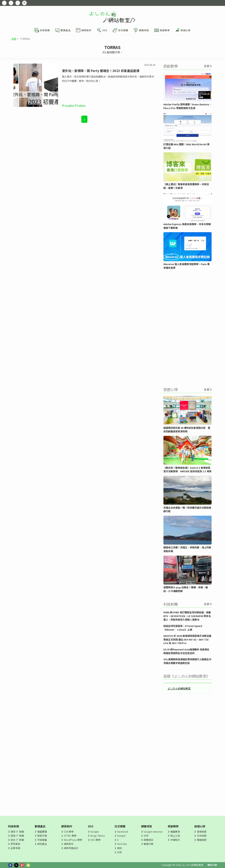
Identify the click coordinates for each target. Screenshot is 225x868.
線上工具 (175, 836)
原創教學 (173, 826)
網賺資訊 (148, 840)
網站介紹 (212, 865)
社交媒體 (120, 826)
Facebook (123, 832)
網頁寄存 (69, 844)
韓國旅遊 (202, 840)
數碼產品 (40, 826)
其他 (119, 848)
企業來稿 (15, 848)
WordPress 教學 (73, 840)
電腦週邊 (42, 832)
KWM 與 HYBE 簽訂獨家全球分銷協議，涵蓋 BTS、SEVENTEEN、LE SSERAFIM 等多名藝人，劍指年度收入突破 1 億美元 (187, 616)
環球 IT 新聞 (17, 832)
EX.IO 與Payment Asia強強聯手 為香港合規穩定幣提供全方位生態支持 (186, 651)
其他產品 (42, 844)
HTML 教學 (70, 836)
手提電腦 (42, 840)
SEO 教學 (95, 840)
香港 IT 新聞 (17, 836)
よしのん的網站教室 (179, 688)
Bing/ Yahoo (98, 836)
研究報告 (15, 844)
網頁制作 (67, 826)
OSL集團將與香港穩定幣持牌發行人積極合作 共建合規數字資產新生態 (187, 661)
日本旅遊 (202, 836)
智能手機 (42, 836)
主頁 (14, 39)
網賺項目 (147, 826)
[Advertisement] (187, 328)
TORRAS (81, 105)
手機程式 (175, 840)
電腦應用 (175, 832)
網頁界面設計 (71, 848)
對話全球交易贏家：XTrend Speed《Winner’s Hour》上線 (183, 628)
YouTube (122, 844)
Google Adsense (153, 832)
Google (95, 832)
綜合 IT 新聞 (17, 840)
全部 (207, 66)
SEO (91, 826)
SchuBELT (69, 105)
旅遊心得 (200, 826)
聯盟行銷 (148, 844)
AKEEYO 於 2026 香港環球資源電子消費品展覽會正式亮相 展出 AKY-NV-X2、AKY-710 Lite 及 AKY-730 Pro (187, 639)
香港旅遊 (202, 832)
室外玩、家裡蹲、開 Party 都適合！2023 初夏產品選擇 (101, 71)
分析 (119, 852)
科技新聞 (14, 826)
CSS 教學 (69, 832)
